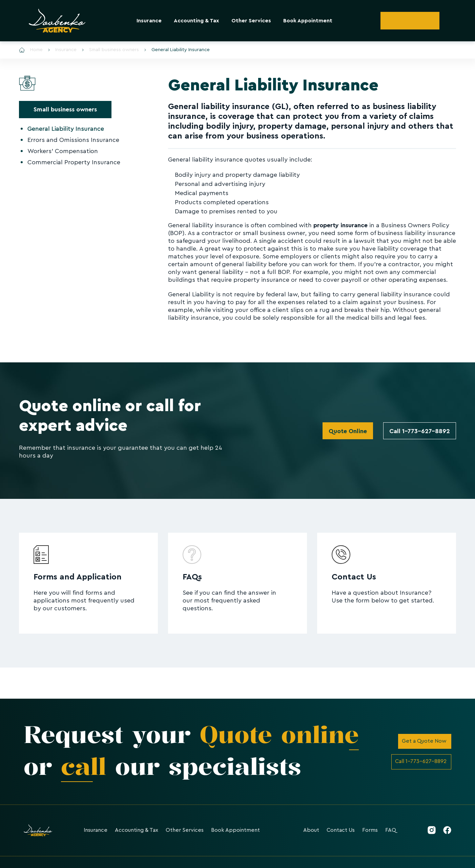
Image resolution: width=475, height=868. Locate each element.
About (311, 830)
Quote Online (348, 431)
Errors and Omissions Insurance (73, 140)
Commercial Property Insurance (74, 162)
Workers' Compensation (63, 151)
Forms (370, 830)
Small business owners (110, 50)
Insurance (149, 21)
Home (31, 50)
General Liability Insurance (177, 50)
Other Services (251, 21)
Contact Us (341, 830)
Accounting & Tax (197, 21)
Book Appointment (308, 21)
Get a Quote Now (424, 741)
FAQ (391, 830)
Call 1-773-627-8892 (420, 431)
